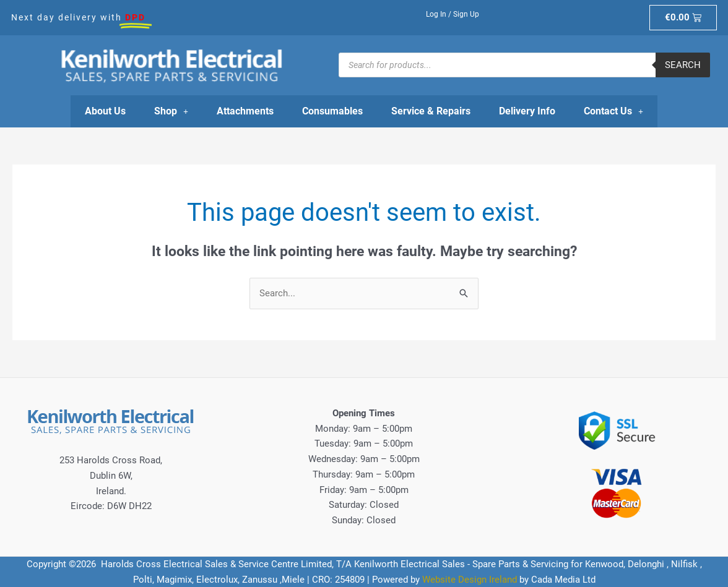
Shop (171, 111)
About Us (105, 111)
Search (683, 65)
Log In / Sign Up (453, 14)
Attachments (245, 111)
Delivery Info (527, 111)
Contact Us (613, 111)
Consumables (332, 111)
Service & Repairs (431, 111)
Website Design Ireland (470, 580)
